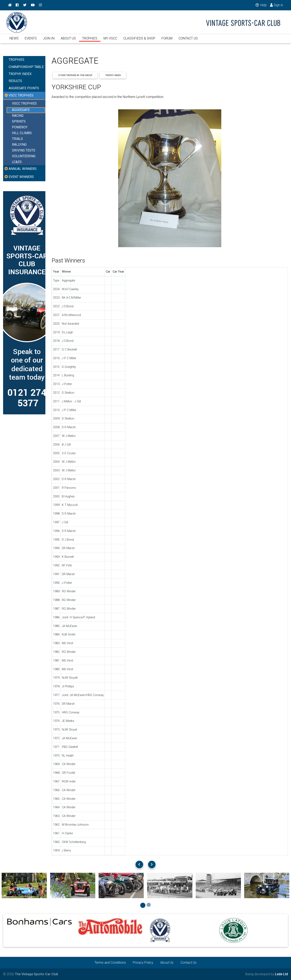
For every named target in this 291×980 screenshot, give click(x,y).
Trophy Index (113, 75)
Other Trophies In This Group (75, 75)
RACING (18, 116)
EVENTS (31, 41)
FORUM (167, 41)
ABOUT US (68, 41)
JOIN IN (49, 41)
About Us (167, 963)
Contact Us (189, 963)
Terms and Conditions (110, 963)
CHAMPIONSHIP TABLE (26, 67)
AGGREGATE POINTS (24, 88)
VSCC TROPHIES (24, 103)
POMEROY (20, 127)
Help (261, 5)
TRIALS (17, 139)
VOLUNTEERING (24, 156)
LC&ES (17, 162)
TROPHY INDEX (20, 74)
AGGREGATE (21, 110)
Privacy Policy (143, 963)
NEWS (14, 41)
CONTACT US (188, 41)
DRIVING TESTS (24, 151)
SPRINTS (19, 122)
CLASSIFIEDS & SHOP (139, 41)
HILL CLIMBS (22, 133)
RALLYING (19, 145)
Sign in (276, 5)
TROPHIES (90, 41)
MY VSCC (110, 41)
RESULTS (15, 81)
